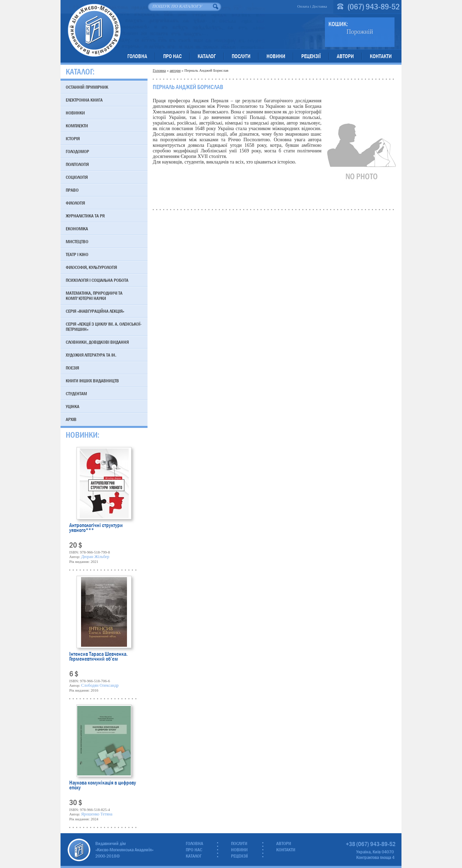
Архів (71, 419)
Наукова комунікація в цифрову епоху (103, 786)
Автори (345, 56)
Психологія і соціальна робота (97, 280)
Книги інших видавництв (92, 381)
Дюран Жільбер (95, 557)
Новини (276, 56)
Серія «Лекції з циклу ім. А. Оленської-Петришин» (104, 327)
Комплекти (77, 126)
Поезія (72, 368)
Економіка (77, 229)
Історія (73, 138)
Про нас (172, 56)
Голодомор (77, 151)
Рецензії (311, 56)
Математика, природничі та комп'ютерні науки (94, 296)
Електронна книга (84, 100)
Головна (137, 56)
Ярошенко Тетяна (97, 814)
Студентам (76, 393)
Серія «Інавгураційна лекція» (95, 311)
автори (175, 70)
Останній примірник (87, 87)
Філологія (75, 203)
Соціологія (77, 177)
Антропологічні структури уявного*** (96, 528)
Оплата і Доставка (312, 6)
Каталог (207, 56)
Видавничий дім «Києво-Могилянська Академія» (94, 30)
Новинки (75, 113)
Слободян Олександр (100, 685)
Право (72, 190)
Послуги (241, 56)
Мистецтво (77, 241)
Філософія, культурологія (91, 267)
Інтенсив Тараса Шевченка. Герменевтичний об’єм (98, 657)
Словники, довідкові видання (97, 342)
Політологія (77, 164)
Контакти (381, 56)
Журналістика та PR (85, 216)
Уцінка (73, 406)
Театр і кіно (77, 254)
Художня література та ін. (91, 355)
